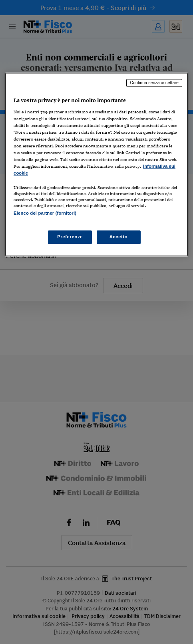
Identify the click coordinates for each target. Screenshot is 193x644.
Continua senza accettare (154, 83)
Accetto (119, 237)
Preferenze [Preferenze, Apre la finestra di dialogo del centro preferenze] (70, 237)
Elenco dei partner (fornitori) (45, 213)
